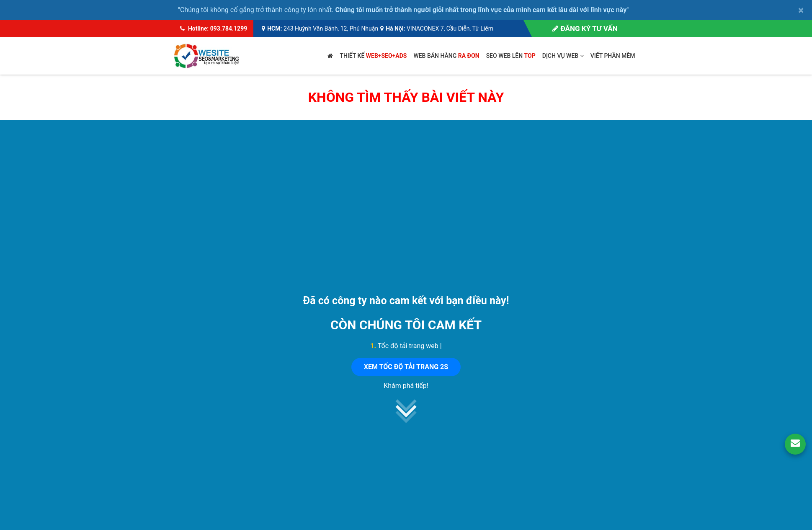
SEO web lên (511, 56)
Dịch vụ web (563, 56)
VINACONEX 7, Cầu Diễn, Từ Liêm (450, 28)
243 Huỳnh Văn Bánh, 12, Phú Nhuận (331, 28)
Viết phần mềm (613, 56)
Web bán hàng (446, 56)
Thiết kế (373, 56)
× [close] (801, 10)
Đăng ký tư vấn (585, 28)
